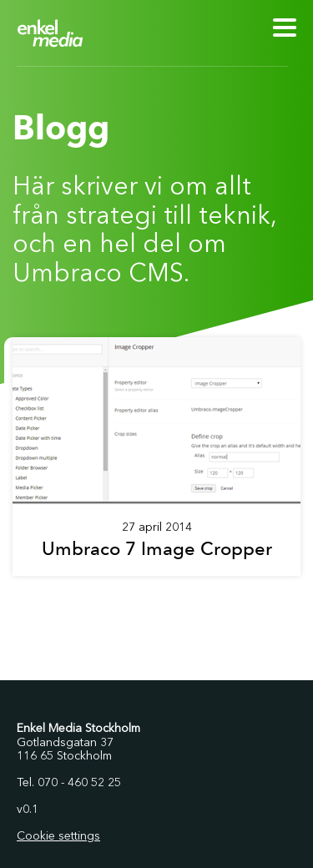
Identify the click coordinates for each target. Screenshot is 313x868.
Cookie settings (58, 836)
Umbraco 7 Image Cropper (157, 549)
